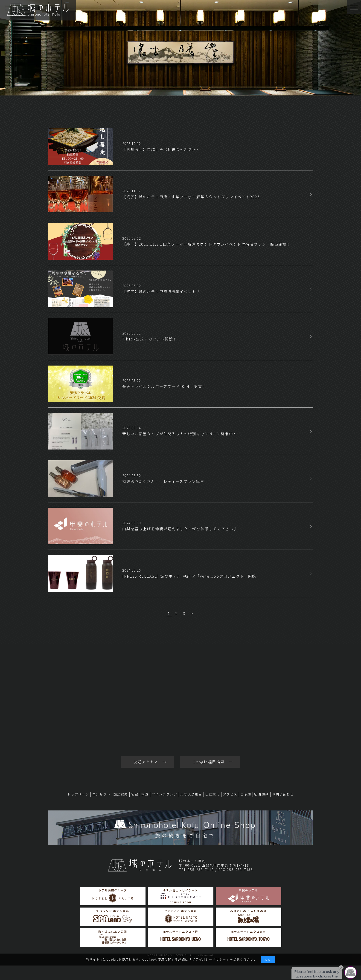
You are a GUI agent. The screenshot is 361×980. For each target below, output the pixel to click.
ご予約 (246, 794)
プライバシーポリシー (209, 959)
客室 (135, 794)
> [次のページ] (192, 613)
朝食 (145, 794)
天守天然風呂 (191, 794)
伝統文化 (213, 794)
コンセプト (101, 794)
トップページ (78, 794)
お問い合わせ (283, 794)
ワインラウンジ (164, 794)
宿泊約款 (262, 794)
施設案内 (121, 794)
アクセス (230, 794)
